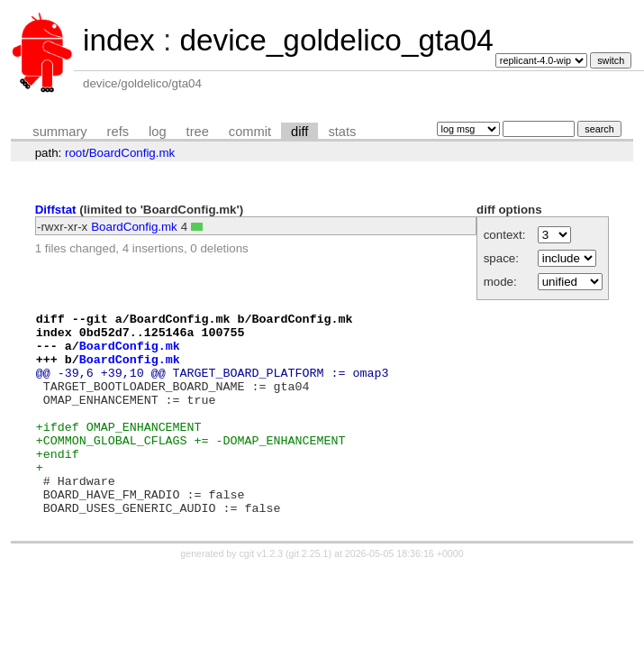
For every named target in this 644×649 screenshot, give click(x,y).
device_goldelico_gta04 (336, 40)
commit (250, 132)
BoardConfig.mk (132, 153)
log (158, 132)
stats (342, 132)
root (75, 153)
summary (59, 132)
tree (198, 132)
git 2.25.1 (309, 594)
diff (299, 132)
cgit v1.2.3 (262, 594)
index (119, 40)
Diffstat (56, 210)
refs (118, 132)
